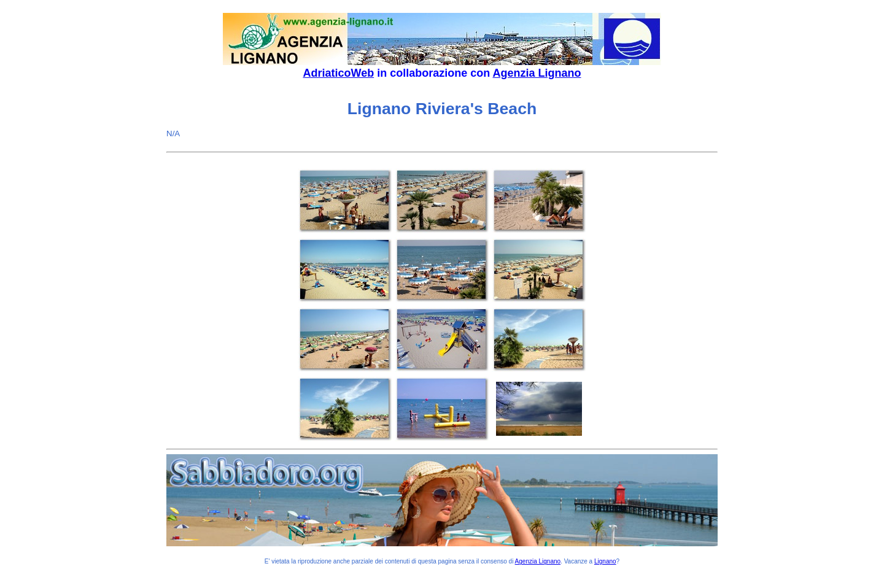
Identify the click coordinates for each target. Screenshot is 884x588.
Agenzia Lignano (537, 73)
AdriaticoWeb (338, 73)
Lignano (605, 561)
